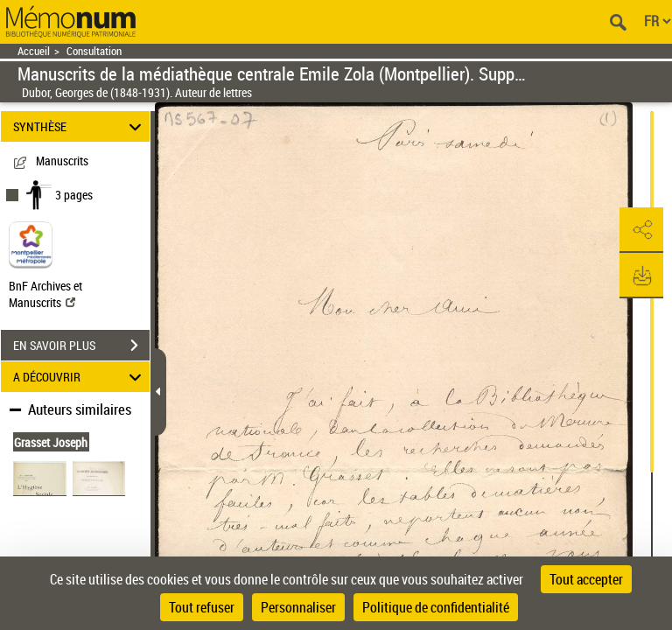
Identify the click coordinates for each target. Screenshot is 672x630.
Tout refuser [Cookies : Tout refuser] (202, 607)
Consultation (94, 51)
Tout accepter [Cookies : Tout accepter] (586, 579)
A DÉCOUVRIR (80, 377)
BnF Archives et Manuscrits (45, 294)
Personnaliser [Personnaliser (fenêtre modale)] (298, 607)
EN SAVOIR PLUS (81, 346)
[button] (641, 230)
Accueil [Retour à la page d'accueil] (34, 51)
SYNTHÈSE (80, 126)
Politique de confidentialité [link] (436, 607)
